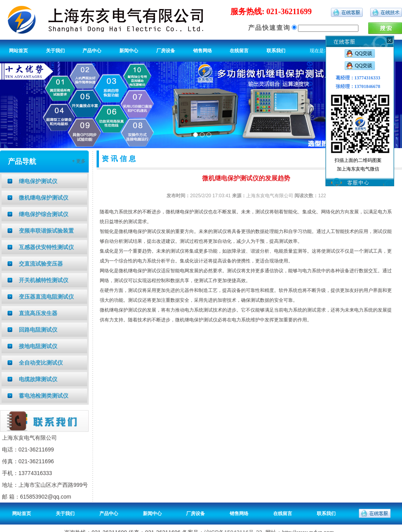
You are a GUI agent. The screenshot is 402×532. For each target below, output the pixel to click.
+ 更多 (79, 161)
